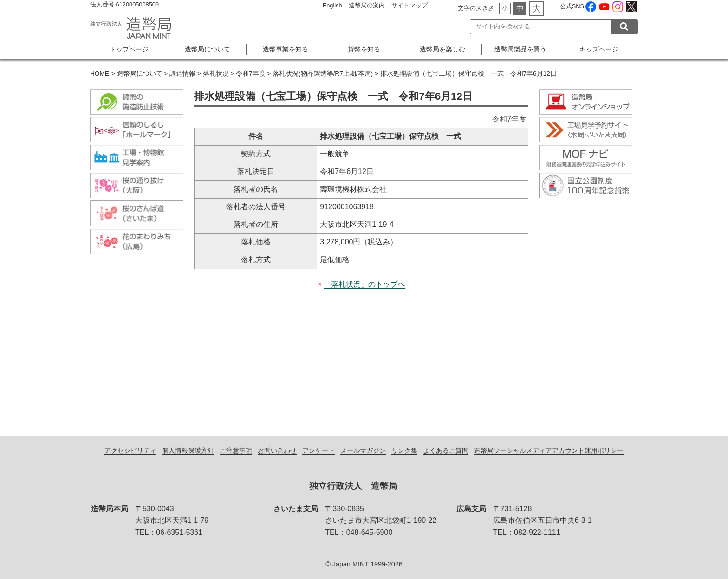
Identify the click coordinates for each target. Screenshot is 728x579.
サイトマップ (409, 5)
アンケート (318, 450)
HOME (100, 74)
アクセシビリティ (130, 450)
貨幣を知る (364, 49)
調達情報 (182, 74)
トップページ (129, 49)
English (332, 5)
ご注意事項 (236, 450)
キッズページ (599, 49)
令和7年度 (251, 74)
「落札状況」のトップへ (364, 284)
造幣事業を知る (286, 49)
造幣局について (208, 49)
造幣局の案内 (367, 5)
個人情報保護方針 (188, 450)
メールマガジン (363, 450)
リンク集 (404, 450)
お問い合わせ (277, 450)
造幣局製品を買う (520, 49)
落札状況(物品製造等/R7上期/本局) (323, 74)
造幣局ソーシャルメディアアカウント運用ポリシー (549, 450)
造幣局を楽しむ (442, 49)
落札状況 (216, 74)
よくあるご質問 (446, 450)
